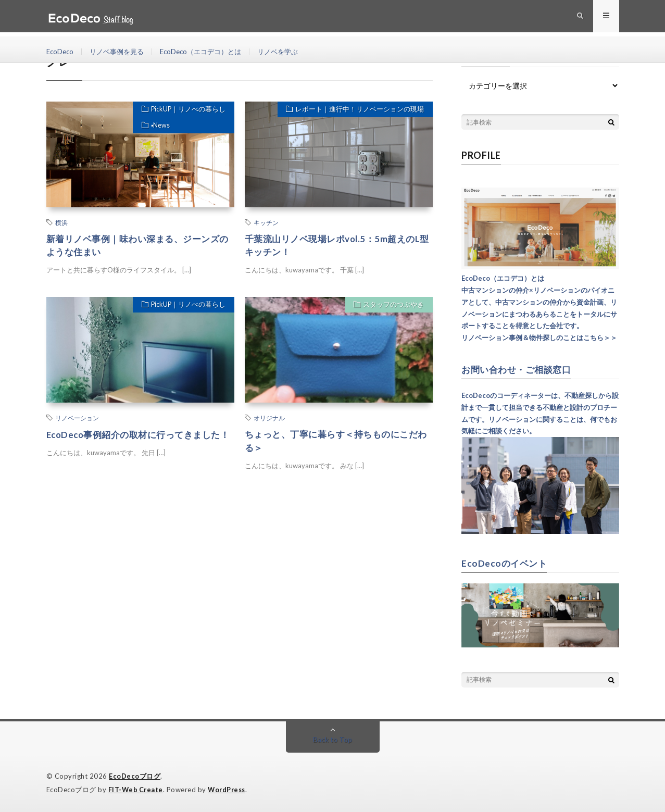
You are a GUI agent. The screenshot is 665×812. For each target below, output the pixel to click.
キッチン (266, 222)
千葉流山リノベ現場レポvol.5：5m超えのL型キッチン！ (337, 246)
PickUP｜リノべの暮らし (186, 110)
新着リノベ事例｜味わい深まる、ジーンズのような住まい (138, 246)
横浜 (61, 222)
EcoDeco (61, 52)
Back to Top (332, 739)
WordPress (229, 789)
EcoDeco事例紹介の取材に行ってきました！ (134, 443)
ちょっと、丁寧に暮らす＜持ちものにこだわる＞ (336, 443)
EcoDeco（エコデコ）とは (210, 52)
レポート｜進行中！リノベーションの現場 (358, 110)
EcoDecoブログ (135, 776)
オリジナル (269, 419)
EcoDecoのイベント (505, 563)
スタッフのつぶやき (392, 307)
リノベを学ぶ (292, 52)
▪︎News (158, 128)
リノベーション (77, 419)
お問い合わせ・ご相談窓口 (519, 369)
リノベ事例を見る (121, 52)
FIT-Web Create (136, 789)
